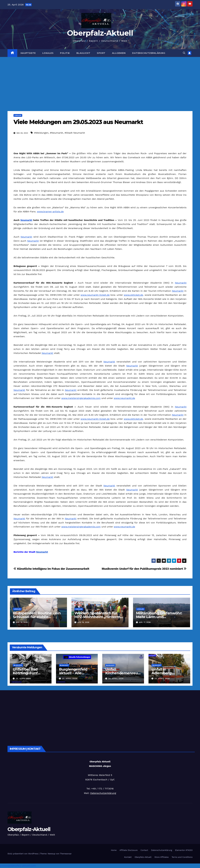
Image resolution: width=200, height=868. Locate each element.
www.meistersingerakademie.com (81, 398)
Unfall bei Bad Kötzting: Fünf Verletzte (25, 673)
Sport (101, 53)
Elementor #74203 (184, 850)
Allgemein (119, 53)
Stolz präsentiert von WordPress (23, 854)
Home (114, 850)
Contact (144, 850)
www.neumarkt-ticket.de (95, 295)
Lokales (48, 53)
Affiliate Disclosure (129, 850)
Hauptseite (28, 53)
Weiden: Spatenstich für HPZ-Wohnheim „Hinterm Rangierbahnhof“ (97, 617)
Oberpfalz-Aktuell (100, 33)
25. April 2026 (23, 679)
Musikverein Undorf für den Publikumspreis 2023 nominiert (144, 569)
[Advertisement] (100, 79)
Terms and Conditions (182, 857)
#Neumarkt (57, 133)
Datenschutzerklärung (149, 53)
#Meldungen (41, 133)
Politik (65, 53)
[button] (184, 53)
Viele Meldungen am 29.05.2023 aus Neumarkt (78, 122)
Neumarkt (26, 220)
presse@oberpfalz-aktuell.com (18, 866)
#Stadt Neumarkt (75, 133)
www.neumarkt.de (124, 398)
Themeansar (66, 854)
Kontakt (128, 857)
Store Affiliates (162, 857)
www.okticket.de (133, 295)
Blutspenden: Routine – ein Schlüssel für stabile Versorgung (37, 617)
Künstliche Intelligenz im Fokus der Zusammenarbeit (51, 569)
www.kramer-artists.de (50, 212)
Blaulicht (83, 53)
